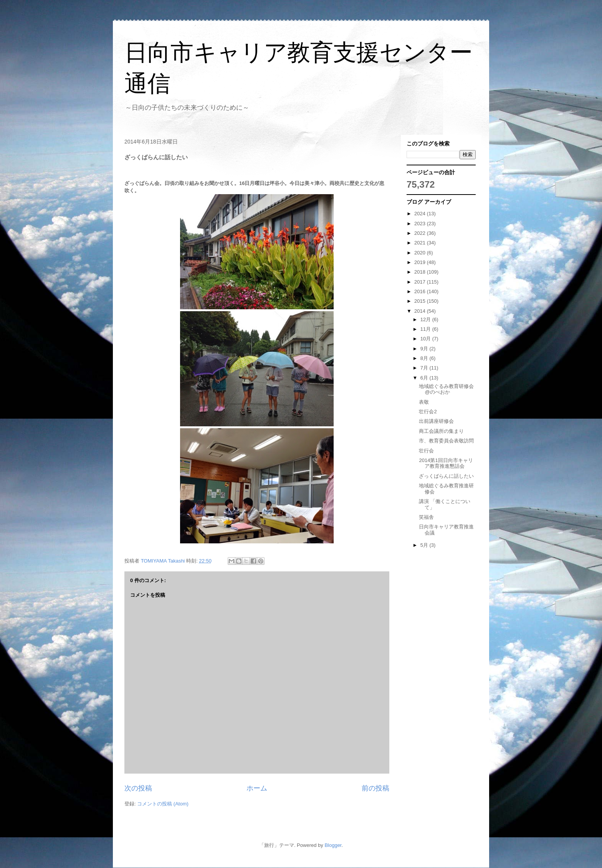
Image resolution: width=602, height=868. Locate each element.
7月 (425, 368)
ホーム (257, 788)
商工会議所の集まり (441, 431)
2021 (421, 243)
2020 (421, 253)
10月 (426, 339)
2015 (421, 301)
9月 (425, 349)
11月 (426, 329)
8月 (425, 358)
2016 (421, 291)
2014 (421, 311)
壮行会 (426, 451)
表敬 (424, 402)
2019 (421, 262)
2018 (421, 272)
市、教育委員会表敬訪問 (446, 441)
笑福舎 (426, 517)
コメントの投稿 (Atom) (163, 804)
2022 (421, 233)
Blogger (333, 845)
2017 (421, 282)
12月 (426, 319)
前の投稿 (375, 788)
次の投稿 (138, 788)
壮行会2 (428, 412)
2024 (421, 214)
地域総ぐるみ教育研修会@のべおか (446, 389)
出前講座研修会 (436, 421)
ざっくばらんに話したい (446, 476)
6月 (425, 378)
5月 (425, 545)
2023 (421, 224)
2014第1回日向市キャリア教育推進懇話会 (446, 463)
